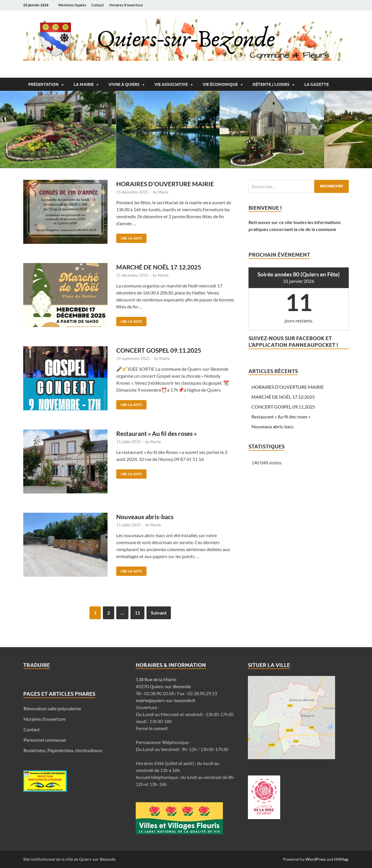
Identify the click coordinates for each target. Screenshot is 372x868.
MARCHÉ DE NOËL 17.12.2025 (159, 267)
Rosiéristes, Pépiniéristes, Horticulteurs (63, 750)
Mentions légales (72, 5)
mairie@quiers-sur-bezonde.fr (166, 700)
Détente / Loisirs (271, 84)
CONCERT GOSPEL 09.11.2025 (159, 350)
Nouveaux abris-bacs (145, 517)
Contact (98, 5)
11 (137, 613)
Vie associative (171, 84)
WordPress (316, 859)
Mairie (163, 192)
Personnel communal (45, 740)
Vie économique (220, 84)
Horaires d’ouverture (126, 5)
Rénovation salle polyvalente (52, 708)
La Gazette (316, 84)
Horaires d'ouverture (44, 719)
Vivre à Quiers (124, 84)
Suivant (159, 613)
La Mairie (84, 84)
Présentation (43, 84)
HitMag (341, 859)
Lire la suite (129, 237)
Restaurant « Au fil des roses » (157, 433)
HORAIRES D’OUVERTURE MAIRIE (165, 184)
